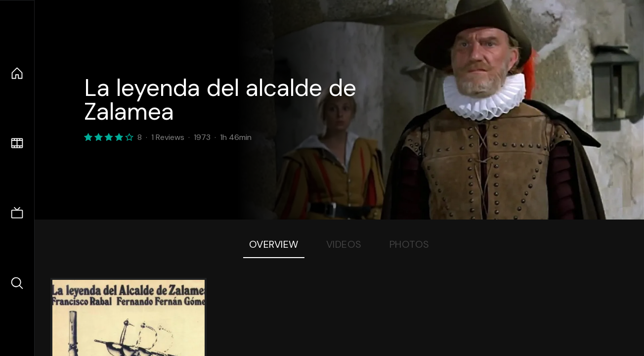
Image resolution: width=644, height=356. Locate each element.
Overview (274, 244)
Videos (344, 244)
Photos (409, 244)
